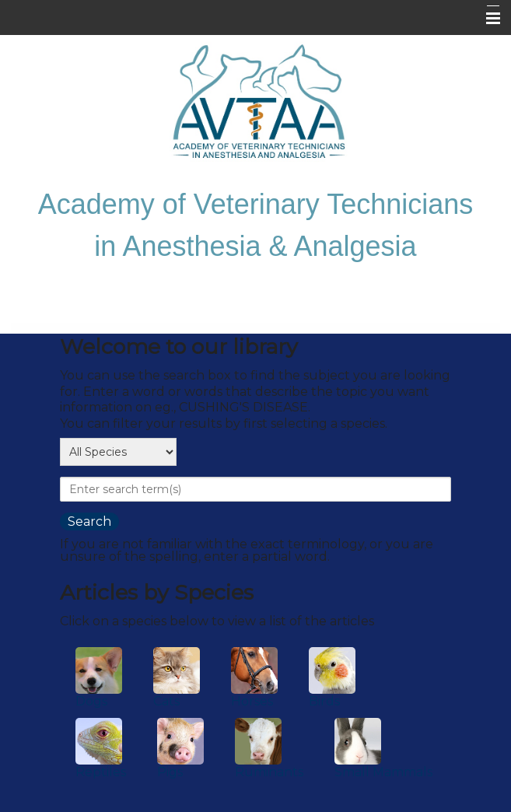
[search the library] (89, 521)
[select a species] (118, 452)
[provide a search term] (255, 489)
